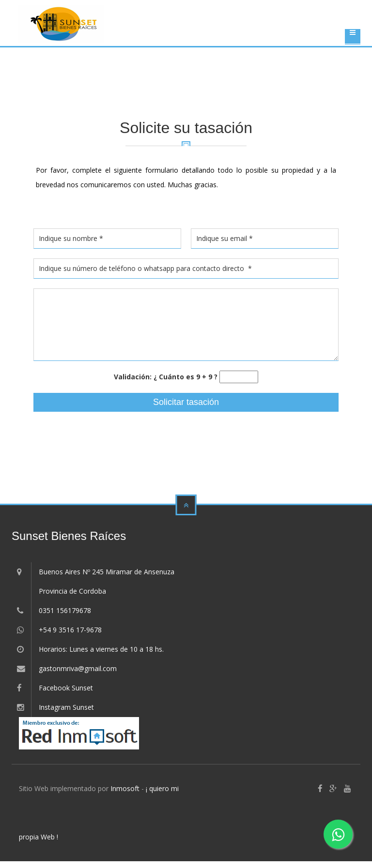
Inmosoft (125, 788)
